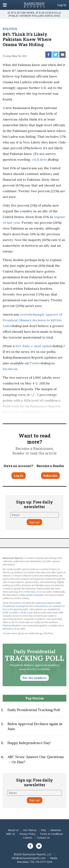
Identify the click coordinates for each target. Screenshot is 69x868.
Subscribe (50, 476)
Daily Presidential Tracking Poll (34, 710)
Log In (62, 5)
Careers (28, 838)
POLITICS (10, 29)
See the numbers (34, 678)
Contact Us (43, 838)
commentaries (41, 606)
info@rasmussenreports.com (29, 858)
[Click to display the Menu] (5, 5)
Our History (30, 830)
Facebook (10, 369)
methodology (43, 418)
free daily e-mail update (34, 346)
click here (39, 159)
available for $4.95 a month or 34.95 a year (32, 611)
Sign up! (34, 522)
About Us (13, 830)
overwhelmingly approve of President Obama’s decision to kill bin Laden (32, 320)
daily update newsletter (32, 595)
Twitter (35, 363)
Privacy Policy (27, 834)
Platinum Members (12, 625)
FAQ (43, 830)
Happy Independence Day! (29, 743)
